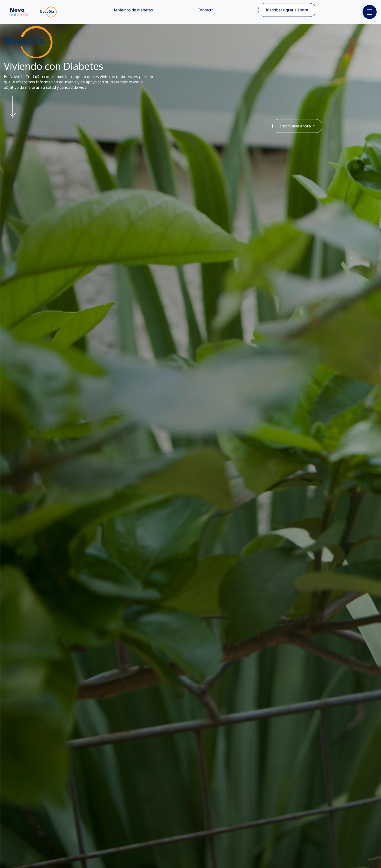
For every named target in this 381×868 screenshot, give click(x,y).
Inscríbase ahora (296, 126)
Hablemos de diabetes (133, 10)
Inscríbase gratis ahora (287, 10)
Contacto (206, 10)
